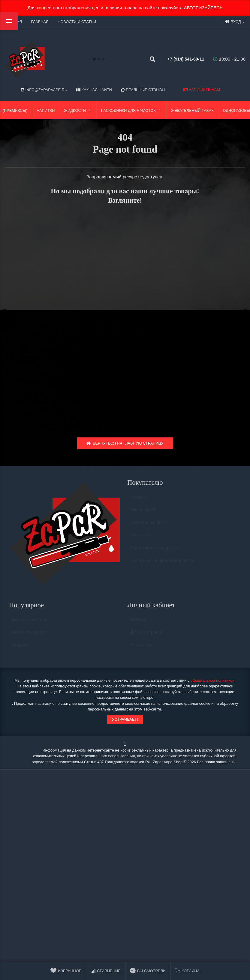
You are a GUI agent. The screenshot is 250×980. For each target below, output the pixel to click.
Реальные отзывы (143, 90)
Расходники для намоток (131, 110)
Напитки (46, 110)
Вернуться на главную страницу (125, 445)
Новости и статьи (77, 22)
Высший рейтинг (29, 624)
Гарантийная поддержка (156, 553)
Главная (40, 22)
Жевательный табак (192, 110)
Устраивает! (125, 721)
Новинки (21, 650)
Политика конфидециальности (162, 565)
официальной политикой (212, 682)
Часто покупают (29, 637)
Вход (235, 22)
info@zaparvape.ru (44, 90)
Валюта (141, 650)
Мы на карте (143, 514)
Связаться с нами (149, 527)
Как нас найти (94, 90)
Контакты (140, 540)
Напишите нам (202, 89)
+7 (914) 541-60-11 (180, 59)
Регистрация (147, 637)
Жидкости (78, 110)
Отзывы (139, 502)
